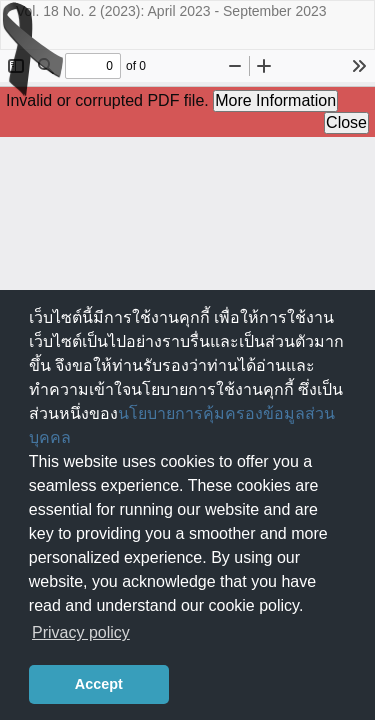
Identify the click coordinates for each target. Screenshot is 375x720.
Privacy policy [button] (81, 632)
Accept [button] (99, 684)
